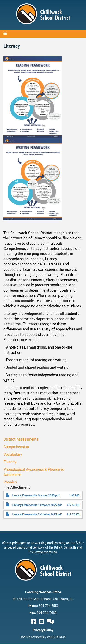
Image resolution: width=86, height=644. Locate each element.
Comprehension (16, 447)
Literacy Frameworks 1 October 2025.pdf (37, 505)
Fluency (10, 462)
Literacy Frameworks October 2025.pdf (36, 495)
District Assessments (21, 439)
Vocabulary (13, 454)
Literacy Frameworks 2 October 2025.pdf (37, 514)
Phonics (10, 482)
